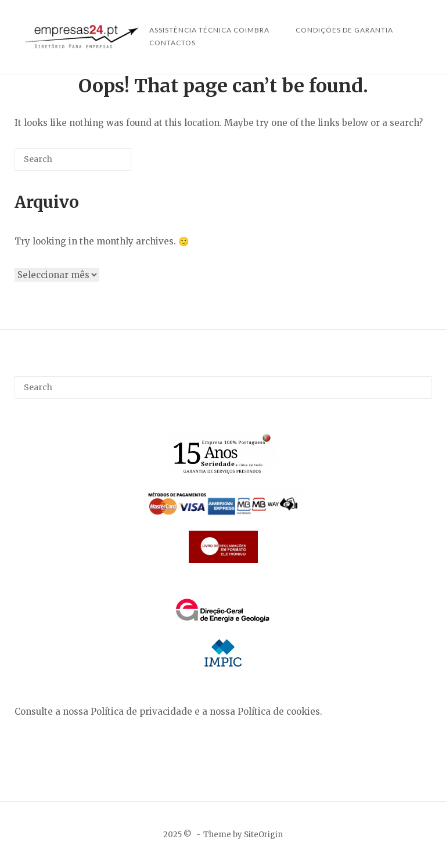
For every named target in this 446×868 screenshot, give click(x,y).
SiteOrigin (263, 835)
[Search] (105, 164)
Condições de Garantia (344, 30)
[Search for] (73, 159)
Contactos (172, 43)
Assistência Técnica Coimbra (209, 30)
